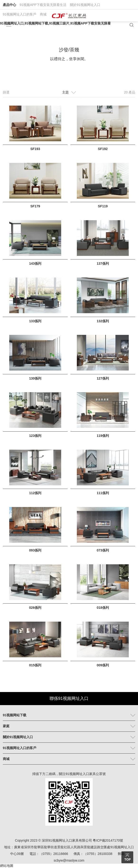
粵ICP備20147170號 (108, 840)
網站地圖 (7, 866)
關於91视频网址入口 (85, 5)
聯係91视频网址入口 (69, 698)
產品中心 (9, 5)
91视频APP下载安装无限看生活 (43, 5)
